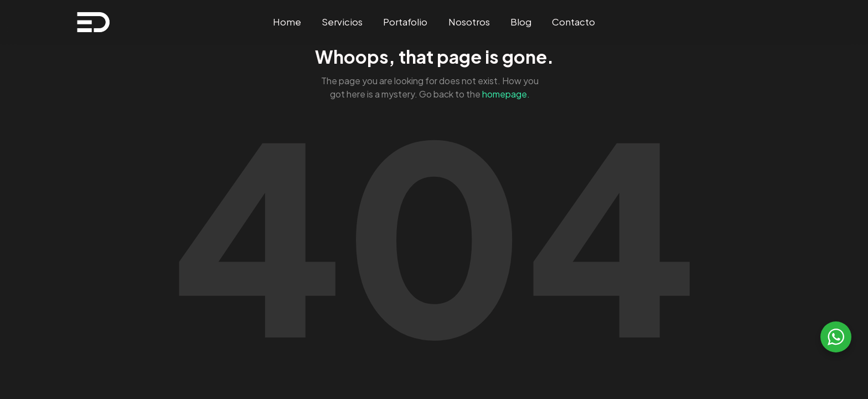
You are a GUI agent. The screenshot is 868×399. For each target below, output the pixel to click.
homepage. (506, 94)
